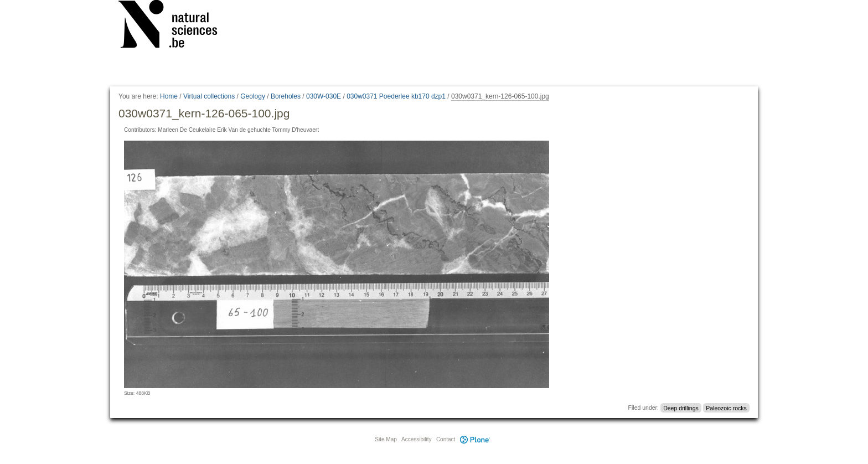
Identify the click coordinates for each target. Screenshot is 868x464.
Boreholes (286, 96)
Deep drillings (681, 408)
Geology (253, 96)
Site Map (386, 439)
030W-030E (324, 96)
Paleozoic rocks (726, 408)
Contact (446, 439)
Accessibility (416, 439)
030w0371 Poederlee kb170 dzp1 (396, 96)
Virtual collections (209, 96)
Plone (475, 439)
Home (169, 96)
